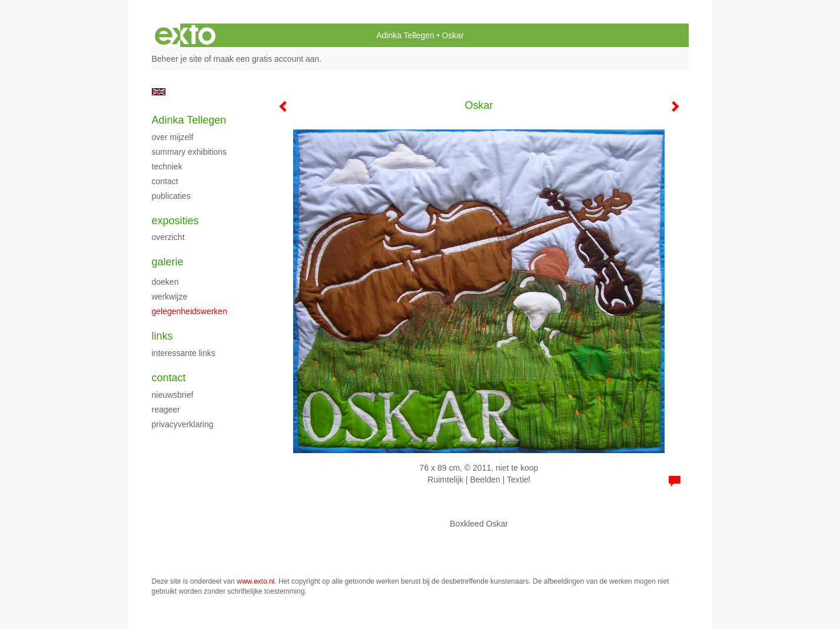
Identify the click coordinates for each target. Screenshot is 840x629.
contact (165, 181)
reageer (166, 410)
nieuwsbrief (173, 395)
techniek (167, 167)
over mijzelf (173, 137)
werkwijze (170, 297)
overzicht (168, 237)
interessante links (184, 353)
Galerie (168, 262)
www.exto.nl (255, 581)
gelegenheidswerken (190, 311)
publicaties (171, 196)
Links (162, 336)
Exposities (175, 221)
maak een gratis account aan (267, 59)
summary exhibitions (190, 152)
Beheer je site (177, 59)
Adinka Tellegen (405, 35)
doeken (165, 282)
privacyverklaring (183, 424)
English (159, 92)
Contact (169, 378)
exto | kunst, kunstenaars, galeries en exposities (185, 35)
